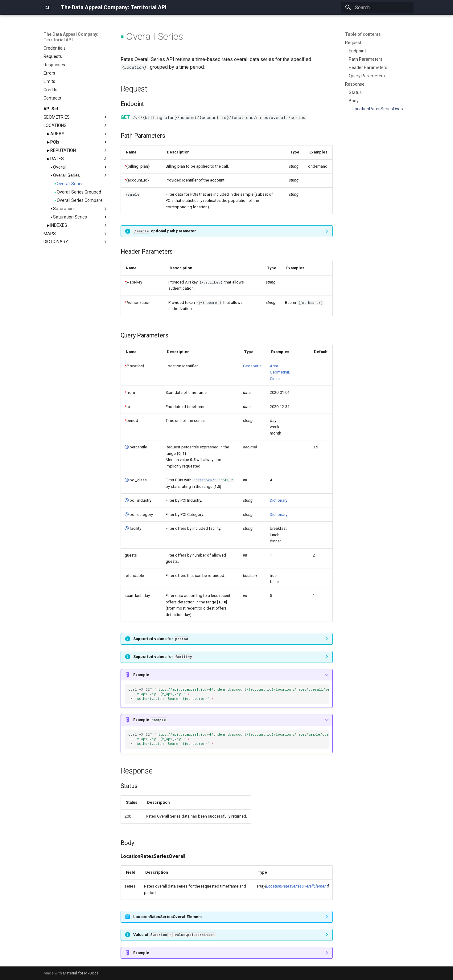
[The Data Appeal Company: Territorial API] (47, 7)
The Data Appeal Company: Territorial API (71, 37)
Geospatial (253, 366)
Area (274, 366)
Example (141, 675)
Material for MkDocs (81, 973)
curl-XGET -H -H (228, 694)
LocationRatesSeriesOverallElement (297, 886)
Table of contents (363, 34)
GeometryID (280, 372)
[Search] (377, 7)
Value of (174, 935)
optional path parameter (165, 231)
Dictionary (279, 500)
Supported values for (161, 639)
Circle (275, 379)
